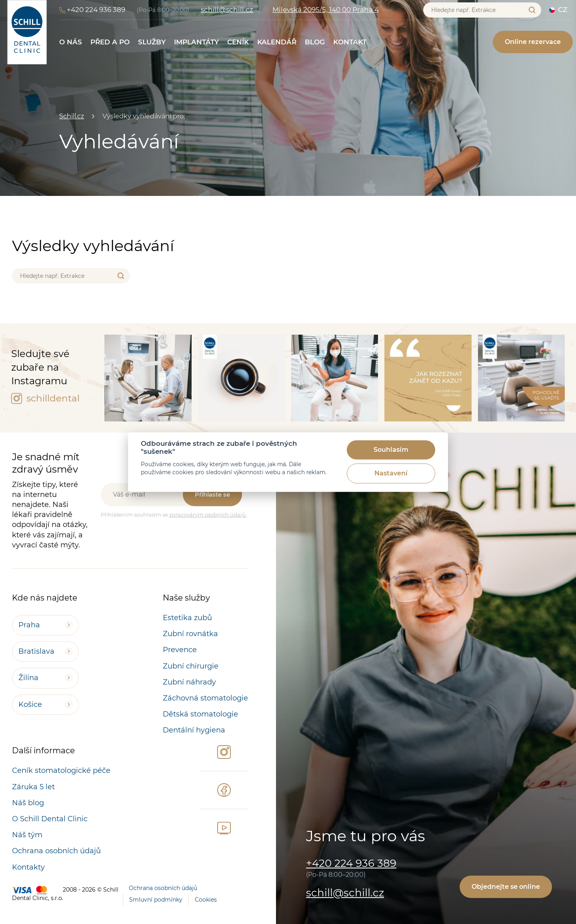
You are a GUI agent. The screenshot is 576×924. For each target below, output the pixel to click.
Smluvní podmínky (156, 900)
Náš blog (28, 803)
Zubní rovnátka (190, 634)
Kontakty (28, 867)
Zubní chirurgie (191, 666)
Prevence (180, 650)
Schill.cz (72, 116)
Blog (315, 42)
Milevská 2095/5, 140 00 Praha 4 (326, 10)
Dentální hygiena (194, 730)
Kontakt (350, 42)
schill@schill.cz (227, 10)
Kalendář (277, 42)
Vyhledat (532, 10)
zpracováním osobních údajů (208, 515)
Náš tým (27, 835)
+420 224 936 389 (96, 10)
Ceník (238, 42)
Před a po (110, 42)
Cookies (206, 900)
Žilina (28, 678)
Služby (152, 42)
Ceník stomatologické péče (61, 770)
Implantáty (196, 42)
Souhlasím (391, 450)
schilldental (45, 398)
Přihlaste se (212, 494)
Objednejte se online (506, 887)
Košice (30, 704)
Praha (29, 625)
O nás (71, 42)
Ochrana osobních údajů (56, 851)
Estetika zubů (187, 618)
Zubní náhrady (189, 682)
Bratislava (36, 651)
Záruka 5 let (33, 787)
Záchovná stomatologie (205, 698)
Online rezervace (533, 42)
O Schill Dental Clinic (50, 819)
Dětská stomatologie (200, 714)
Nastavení (391, 474)
